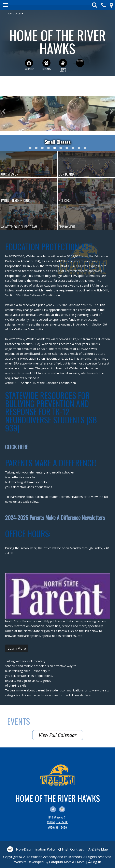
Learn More (17, 648)
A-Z (98, 849)
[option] (57, 114)
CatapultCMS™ (60, 862)
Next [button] (111, 111)
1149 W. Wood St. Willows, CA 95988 (57, 819)
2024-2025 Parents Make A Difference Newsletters (55, 518)
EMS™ (80, 862)
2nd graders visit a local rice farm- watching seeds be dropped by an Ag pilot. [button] (30, 148)
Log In (96, 862)
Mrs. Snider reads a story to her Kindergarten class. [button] (36, 148)
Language (16, 14)
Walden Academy (57, 42)
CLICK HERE (17, 447)
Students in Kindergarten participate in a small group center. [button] (55, 148)
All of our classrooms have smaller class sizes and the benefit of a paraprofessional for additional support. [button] (61, 148)
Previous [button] (4, 111)
